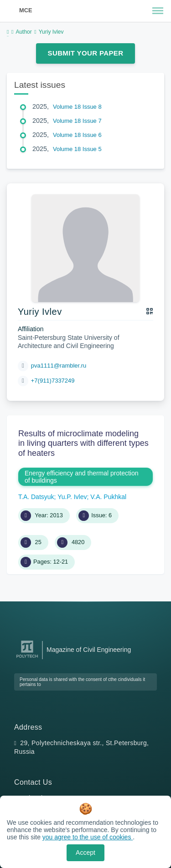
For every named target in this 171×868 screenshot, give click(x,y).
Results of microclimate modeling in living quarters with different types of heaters (83, 443)
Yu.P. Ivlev (72, 497)
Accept (85, 853)
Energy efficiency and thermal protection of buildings (82, 477)
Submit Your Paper (86, 53)
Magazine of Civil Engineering (89, 650)
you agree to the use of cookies (88, 837)
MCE (26, 10)
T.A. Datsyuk (36, 497)
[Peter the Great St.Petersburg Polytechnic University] (27, 658)
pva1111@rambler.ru (59, 366)
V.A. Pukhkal (108, 497)
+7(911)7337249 (53, 381)
